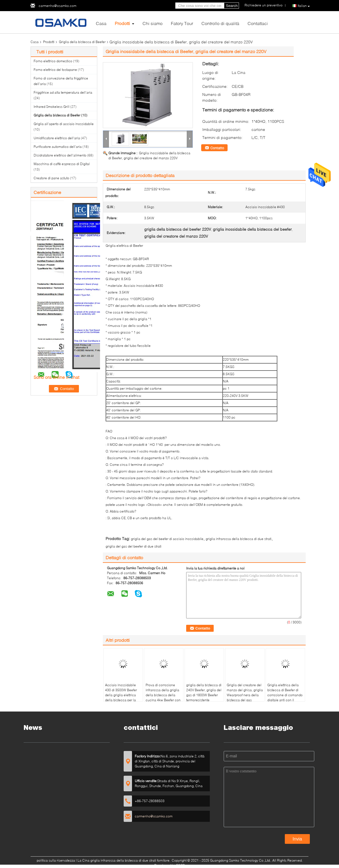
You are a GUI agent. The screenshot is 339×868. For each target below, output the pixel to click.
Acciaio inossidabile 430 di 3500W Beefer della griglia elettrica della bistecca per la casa (121, 695)
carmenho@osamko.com (58, 6)
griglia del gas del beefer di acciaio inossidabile (167, 539)
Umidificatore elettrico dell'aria (57, 138)
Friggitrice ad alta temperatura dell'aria (63, 92)
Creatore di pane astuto (51, 178)
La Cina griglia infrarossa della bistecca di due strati (117, 860)
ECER (180, 865)
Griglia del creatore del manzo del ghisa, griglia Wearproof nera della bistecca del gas (245, 692)
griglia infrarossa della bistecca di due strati (239, 539)
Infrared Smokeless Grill (52, 107)
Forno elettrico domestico (53, 61)
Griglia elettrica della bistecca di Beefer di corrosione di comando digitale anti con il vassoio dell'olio (285, 695)
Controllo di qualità (220, 23)
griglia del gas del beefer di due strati (134, 546)
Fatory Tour (182, 23)
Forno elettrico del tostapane (55, 70)
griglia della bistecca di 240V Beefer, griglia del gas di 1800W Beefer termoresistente (204, 692)
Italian (304, 6)
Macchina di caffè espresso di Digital (62, 164)
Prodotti (122, 23)
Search (232, 6)
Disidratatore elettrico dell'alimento (60, 155)
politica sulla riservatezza (56, 860)
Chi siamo (153, 23)
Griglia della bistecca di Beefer (82, 42)
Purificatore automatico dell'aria (58, 147)
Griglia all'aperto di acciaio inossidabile (64, 124)
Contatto (217, 148)
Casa (101, 23)
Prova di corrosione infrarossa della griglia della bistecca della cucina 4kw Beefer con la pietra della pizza (163, 695)
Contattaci (258, 23)
